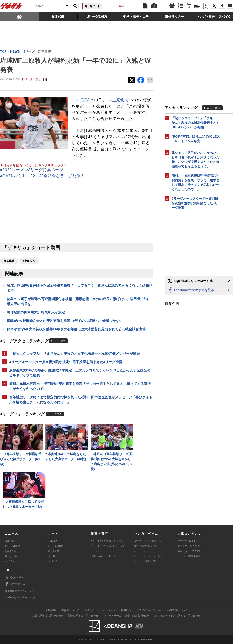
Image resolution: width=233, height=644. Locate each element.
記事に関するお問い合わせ (83, 616)
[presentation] (19, 16)
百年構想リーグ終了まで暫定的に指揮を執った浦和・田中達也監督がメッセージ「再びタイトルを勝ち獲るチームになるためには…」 (81, 400)
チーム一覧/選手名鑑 (189, 556)
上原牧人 (120, 100)
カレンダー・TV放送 (189, 551)
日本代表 (10, 541)
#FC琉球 (9, 261)
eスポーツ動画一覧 (145, 561)
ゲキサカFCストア (188, 541)
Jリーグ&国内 (12, 546)
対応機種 (51, 610)
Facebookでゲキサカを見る (191, 290)
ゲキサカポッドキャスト (105, 556)
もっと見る (60, 341)
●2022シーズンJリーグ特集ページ (32, 170)
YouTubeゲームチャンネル (20, 597)
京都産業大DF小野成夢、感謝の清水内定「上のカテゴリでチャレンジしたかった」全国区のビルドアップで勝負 (80, 373)
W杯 (121, 6)
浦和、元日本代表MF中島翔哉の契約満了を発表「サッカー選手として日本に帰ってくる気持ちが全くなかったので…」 (80, 386)
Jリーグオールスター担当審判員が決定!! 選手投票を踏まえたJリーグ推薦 (66, 362)
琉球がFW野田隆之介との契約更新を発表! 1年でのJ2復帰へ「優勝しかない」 (66, 321)
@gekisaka (14, 577)
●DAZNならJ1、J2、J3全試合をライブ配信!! (42, 176)
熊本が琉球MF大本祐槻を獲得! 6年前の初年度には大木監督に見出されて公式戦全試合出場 (76, 329)
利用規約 (126, 610)
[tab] (19, 16)
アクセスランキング (189, 546)
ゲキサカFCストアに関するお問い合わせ (177, 616)
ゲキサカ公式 (15, 584)
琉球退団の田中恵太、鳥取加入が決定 (36, 312)
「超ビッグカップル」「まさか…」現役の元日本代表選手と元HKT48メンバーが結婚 (74, 353)
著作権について (70, 610)
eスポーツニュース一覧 (147, 556)
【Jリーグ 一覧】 (31, 79)
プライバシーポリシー (149, 610)
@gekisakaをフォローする (190, 281)
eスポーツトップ (144, 551)
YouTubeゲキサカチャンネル (107, 541)
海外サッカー (12, 556)
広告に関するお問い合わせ (48, 616)
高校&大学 (10, 551)
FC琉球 (83, 100)
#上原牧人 (29, 261)
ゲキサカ (11, 7)
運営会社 (90, 610)
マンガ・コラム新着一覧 (148, 541)
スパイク (10, 561)
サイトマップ (108, 610)
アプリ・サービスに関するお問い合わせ (126, 616)
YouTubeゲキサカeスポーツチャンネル (108, 548)
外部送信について (177, 610)
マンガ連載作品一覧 (146, 546)
